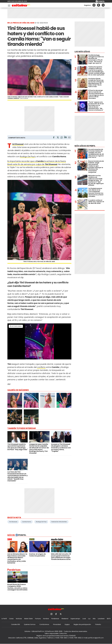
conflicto (41, 367)
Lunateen (101, 619)
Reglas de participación (82, 624)
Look (84, 619)
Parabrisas (55, 619)
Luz (89, 619)
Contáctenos (44, 624)
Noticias (19, 619)
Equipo (67, 624)
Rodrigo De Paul (27, 157)
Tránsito (98, 624)
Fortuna (38, 619)
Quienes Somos (30, 624)
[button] (68, 63)
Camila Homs (27, 522)
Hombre (46, 619)
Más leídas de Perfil (85, 146)
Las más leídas (82, 52)
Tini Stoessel (13, 522)
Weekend (65, 619)
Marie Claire (28, 619)
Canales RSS (16, 624)
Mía (94, 619)
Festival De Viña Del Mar (59, 522)
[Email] (69, 138)
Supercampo (75, 619)
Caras (11, 619)
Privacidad (57, 624)
